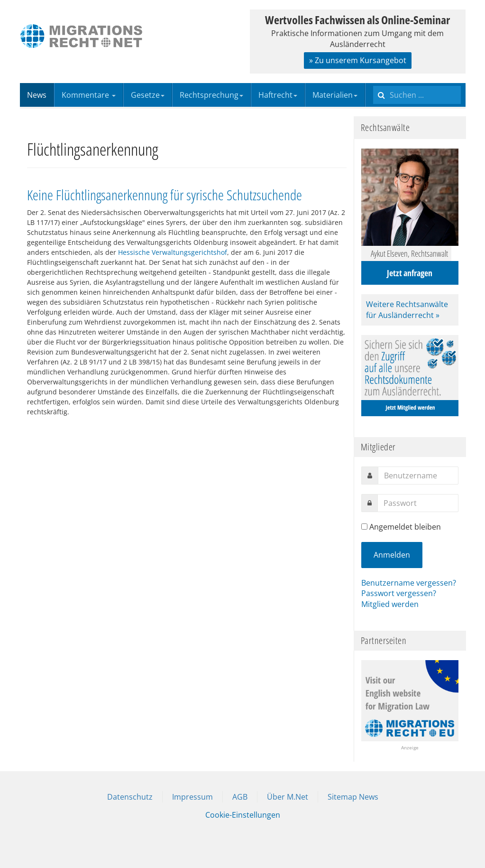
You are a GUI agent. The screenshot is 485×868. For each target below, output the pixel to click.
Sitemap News (353, 797)
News (37, 95)
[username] (418, 476)
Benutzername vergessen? (409, 583)
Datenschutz (130, 797)
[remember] (364, 527)
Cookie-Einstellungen (243, 815)
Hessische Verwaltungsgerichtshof (173, 252)
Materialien (335, 95)
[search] (417, 95)
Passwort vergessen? (399, 593)
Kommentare (89, 95)
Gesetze (148, 95)
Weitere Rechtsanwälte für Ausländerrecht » (407, 310)
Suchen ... (373, 83)
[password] (418, 503)
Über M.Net (288, 797)
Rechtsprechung (211, 95)
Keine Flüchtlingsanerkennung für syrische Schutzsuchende (165, 195)
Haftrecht (278, 95)
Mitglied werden (390, 604)
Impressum (192, 797)
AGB (240, 797)
